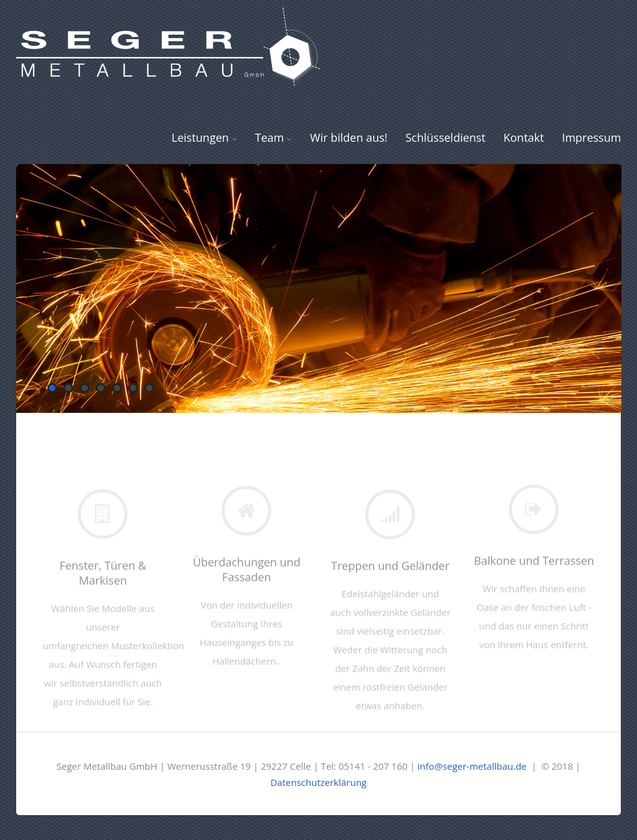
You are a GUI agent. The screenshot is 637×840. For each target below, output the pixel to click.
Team (274, 137)
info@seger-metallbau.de (472, 766)
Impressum (591, 137)
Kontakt (523, 137)
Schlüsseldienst (446, 137)
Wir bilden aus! (349, 137)
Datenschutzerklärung (319, 782)
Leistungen (204, 137)
